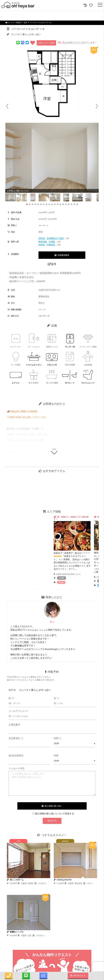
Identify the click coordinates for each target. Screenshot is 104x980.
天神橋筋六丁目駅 (55, 238)
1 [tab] (32, 590)
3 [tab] (42, 590)
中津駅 (52, 242)
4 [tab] (47, 590)
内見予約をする (78, 976)
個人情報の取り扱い (52, 806)
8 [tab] (67, 590)
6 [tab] (57, 590)
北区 (25, 23)
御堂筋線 (43, 242)
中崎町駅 (51, 245)
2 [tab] (37, 590)
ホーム (9, 23)
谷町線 (42, 238)
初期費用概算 (62, 255)
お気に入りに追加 (46, 43)
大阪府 (18, 23)
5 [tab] (52, 590)
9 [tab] (72, 590)
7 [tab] (62, 590)
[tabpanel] (72, 550)
